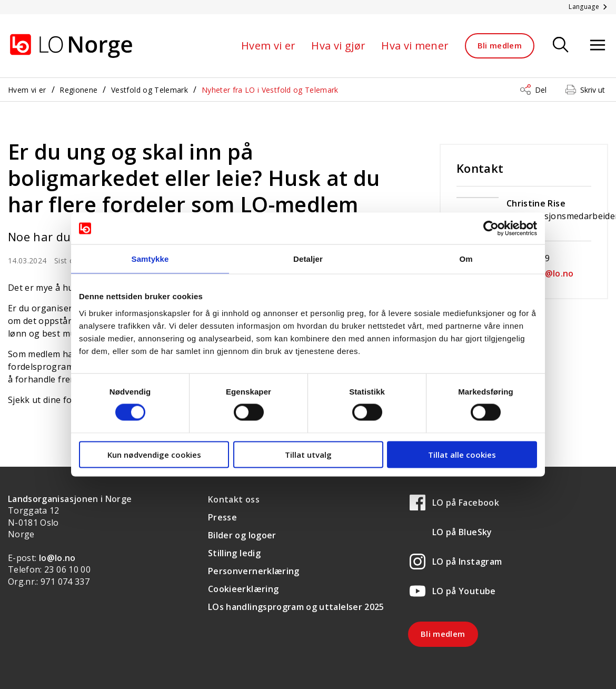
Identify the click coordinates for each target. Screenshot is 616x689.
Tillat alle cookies (462, 454)
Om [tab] (466, 259)
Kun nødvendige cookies (154, 454)
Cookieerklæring (243, 589)
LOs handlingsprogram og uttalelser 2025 (296, 607)
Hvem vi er (269, 46)
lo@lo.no (57, 558)
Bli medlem (500, 45)
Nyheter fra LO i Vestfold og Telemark (270, 90)
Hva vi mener (415, 46)
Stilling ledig (234, 553)
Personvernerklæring (254, 571)
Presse (222, 517)
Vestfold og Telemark (150, 90)
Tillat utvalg (308, 454)
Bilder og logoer (242, 535)
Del (541, 90)
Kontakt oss (234, 499)
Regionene (78, 90)
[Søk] (561, 46)
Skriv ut (593, 90)
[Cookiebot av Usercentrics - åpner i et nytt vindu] (491, 229)
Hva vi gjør (338, 46)
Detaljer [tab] (308, 259)
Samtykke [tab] (150, 259)
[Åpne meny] (598, 46)
